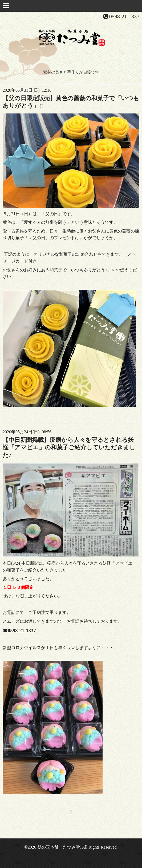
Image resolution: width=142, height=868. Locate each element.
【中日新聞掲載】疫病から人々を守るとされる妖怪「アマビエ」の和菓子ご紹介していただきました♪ (69, 447)
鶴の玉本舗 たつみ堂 (59, 847)
